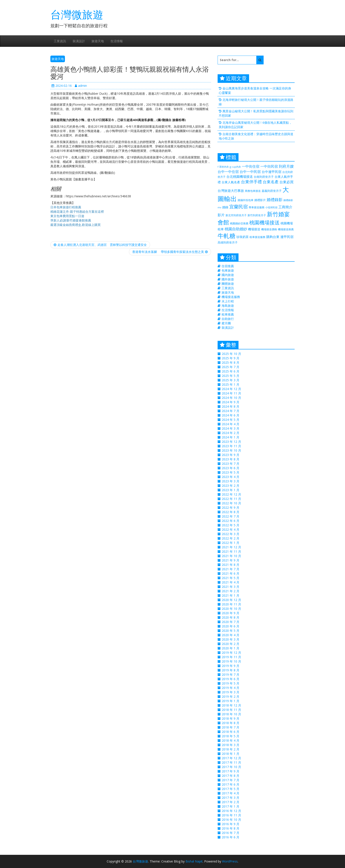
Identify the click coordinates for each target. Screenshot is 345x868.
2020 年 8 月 (231, 617)
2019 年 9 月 (231, 666)
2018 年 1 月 (231, 754)
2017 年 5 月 (231, 789)
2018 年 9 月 (231, 718)
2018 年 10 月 (231, 714)
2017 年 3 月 (231, 798)
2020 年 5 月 (231, 631)
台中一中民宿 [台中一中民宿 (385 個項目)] (250, 172)
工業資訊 (60, 41)
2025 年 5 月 (231, 376)
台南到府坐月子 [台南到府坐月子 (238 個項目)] (264, 177)
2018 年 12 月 (231, 705)
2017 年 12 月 (231, 758)
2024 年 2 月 (231, 433)
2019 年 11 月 (231, 657)
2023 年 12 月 (231, 442)
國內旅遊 (228, 275)
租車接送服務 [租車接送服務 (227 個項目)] (257, 237)
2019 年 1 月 (231, 701)
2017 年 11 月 (231, 762)
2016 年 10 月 (231, 820)
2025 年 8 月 (231, 362)
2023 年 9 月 (231, 455)
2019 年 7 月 (231, 675)
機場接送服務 (231, 297)
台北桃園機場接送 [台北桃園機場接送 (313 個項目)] (240, 176)
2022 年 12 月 (231, 494)
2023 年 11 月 (231, 446)
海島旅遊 (228, 306)
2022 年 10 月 (231, 503)
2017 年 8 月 (231, 776)
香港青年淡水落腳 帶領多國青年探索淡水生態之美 (170, 252)
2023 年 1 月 (231, 490)
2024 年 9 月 (231, 402)
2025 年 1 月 (231, 384)
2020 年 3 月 (231, 639)
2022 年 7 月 (231, 516)
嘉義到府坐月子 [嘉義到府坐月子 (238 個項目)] (272, 191)
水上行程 (228, 301)
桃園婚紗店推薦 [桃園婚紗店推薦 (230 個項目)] (239, 223)
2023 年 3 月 (231, 481)
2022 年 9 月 (231, 508)
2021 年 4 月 (231, 582)
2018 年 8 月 (231, 723)
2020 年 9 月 (231, 613)
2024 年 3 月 (231, 428)
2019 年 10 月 (231, 661)
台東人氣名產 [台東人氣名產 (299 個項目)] (231, 182)
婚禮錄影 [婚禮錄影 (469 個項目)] (275, 200)
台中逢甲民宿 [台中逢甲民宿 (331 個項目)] (272, 172)
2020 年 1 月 (231, 648)
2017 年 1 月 (231, 806)
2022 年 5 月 (231, 525)
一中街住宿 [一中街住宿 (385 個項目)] (251, 166)
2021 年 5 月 (231, 578)
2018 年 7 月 (231, 727)
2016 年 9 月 (231, 824)
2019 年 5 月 (231, 683)
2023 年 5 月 (231, 472)
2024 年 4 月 (231, 424)
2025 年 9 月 (231, 358)
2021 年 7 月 (231, 569)
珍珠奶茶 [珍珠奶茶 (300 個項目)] (242, 237)
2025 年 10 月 (231, 354)
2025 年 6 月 (231, 371)
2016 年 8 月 (231, 828)
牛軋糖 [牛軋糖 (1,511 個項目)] (227, 236)
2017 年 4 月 (231, 793)
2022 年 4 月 (231, 529)
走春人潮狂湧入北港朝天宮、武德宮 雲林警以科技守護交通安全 (100, 245)
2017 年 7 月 (231, 780)
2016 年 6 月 (231, 837)
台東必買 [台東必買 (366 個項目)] (286, 182)
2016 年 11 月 (231, 815)
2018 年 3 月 (231, 745)
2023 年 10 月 (231, 450)
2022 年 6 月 (231, 521)
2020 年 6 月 (231, 626)
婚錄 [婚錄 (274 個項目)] (225, 207)
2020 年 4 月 (231, 635)
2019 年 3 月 (231, 692)
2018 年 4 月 (231, 740)
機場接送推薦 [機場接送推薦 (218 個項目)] (286, 229)
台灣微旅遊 (77, 14)
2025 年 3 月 (231, 380)
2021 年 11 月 (231, 551)
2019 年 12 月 (231, 653)
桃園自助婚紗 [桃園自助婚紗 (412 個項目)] (236, 229)
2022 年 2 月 (231, 538)
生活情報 (117, 41)
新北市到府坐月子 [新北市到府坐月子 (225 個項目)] (236, 215)
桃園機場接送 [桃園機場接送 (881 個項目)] (264, 222)
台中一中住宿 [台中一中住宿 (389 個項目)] (228, 172)
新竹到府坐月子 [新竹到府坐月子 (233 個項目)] (257, 215)
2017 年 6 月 (231, 784)
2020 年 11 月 (231, 604)
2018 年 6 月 (231, 732)
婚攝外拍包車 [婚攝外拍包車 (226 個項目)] (246, 200)
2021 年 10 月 (231, 556)
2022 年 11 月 (231, 499)
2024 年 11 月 (231, 393)
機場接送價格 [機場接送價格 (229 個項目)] (269, 229)
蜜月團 (226, 323)
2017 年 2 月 (231, 802)
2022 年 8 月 (231, 512)
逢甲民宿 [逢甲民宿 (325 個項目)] (287, 237)
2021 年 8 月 (231, 565)
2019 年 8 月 (231, 670)
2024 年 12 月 (231, 389)
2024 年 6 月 (231, 415)
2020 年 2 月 (231, 644)
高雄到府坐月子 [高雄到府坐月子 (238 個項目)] (228, 242)
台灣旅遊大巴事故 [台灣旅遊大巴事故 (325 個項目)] (231, 191)
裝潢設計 (79, 41)
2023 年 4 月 (231, 477)
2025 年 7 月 (231, 367)
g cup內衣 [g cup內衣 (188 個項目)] (235, 167)
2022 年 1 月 (231, 543)
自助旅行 (228, 319)
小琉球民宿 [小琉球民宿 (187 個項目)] (271, 207)
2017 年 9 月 (231, 771)
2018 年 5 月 (231, 736)
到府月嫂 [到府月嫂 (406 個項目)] (286, 166)
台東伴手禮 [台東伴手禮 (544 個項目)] (251, 182)
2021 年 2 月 (231, 591)
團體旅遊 (228, 284)
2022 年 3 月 (231, 534)
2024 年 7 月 (231, 411)
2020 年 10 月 (231, 609)
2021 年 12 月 (231, 547)
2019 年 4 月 (231, 688)
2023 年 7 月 (231, 464)
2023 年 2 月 (231, 486)
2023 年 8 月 (231, 459)
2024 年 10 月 (231, 398)
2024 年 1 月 (231, 437)
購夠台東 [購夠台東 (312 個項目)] (273, 237)
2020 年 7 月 (231, 622)
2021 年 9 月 (231, 560)
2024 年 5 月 (231, 420)
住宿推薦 (228, 266)
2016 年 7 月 (231, 833)
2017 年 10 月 (231, 767)
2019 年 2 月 (231, 696)
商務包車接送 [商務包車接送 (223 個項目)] (253, 191)
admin (81, 86)
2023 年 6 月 (231, 468)
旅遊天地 (98, 41)
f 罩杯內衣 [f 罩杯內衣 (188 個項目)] (223, 167)
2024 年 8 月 (231, 406)
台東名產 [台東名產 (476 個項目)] (271, 182)
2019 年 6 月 (231, 679)
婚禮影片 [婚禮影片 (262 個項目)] (260, 200)
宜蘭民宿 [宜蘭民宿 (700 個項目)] (239, 206)
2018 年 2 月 (231, 749)
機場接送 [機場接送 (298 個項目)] (254, 229)
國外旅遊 (228, 279)
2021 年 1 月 (231, 595)
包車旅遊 (228, 270)
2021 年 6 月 (231, 573)
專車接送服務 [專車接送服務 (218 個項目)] (257, 207)
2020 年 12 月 (231, 600)
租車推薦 (228, 314)
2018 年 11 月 (231, 710)
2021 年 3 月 (231, 587)
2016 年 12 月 (231, 811)
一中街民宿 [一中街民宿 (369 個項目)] (269, 166)
